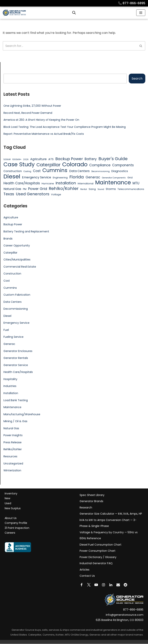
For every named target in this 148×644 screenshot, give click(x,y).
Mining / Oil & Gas (15, 422)
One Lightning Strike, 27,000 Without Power (32, 106)
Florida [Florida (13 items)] (77, 177)
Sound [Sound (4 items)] (101, 189)
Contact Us (87, 576)
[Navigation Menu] (141, 13)
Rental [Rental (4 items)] (84, 189)
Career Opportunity (17, 246)
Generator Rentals (16, 358)
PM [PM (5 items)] (25, 189)
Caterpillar (10, 253)
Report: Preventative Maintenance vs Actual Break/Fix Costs (44, 134)
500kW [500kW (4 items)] (7, 159)
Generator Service (16, 365)
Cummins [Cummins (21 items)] (55, 170)
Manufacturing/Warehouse (22, 414)
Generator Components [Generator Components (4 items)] (114, 178)
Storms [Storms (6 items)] (111, 189)
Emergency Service (16, 323)
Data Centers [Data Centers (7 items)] (79, 171)
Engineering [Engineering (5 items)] (60, 178)
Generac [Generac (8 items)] (93, 177)
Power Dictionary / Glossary (98, 557)
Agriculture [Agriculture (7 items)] (38, 159)
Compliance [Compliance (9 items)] (100, 165)
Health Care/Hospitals (18, 372)
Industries (10, 386)
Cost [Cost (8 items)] (37, 171)
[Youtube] (96, 585)
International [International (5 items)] (86, 184)
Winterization (12, 471)
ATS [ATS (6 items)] (51, 159)
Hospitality (10, 379)
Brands (8, 239)
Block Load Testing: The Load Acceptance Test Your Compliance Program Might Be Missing (65, 127)
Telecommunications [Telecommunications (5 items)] (131, 189)
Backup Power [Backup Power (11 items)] (69, 159)
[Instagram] (103, 585)
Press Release (13, 443)
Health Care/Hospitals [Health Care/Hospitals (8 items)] (22, 183)
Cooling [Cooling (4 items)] (27, 171)
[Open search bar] (74, 13)
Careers (10, 533)
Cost (7, 281)
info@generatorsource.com (125, 615)
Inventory (11, 494)
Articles (85, 570)
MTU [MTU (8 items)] (136, 183)
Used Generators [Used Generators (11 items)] (33, 194)
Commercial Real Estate (20, 267)
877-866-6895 (132, 3)
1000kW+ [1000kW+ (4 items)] (17, 159)
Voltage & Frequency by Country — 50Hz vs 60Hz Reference (109, 536)
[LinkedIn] (111, 585)
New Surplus (13, 508)
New (7, 499)
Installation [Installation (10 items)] (66, 183)
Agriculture (11, 217)
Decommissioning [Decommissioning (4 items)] (100, 171)
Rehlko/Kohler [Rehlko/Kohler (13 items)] (64, 189)
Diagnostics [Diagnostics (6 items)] (120, 171)
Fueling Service (13, 337)
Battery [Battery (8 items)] (91, 159)
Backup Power (13, 225)
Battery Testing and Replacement (26, 232)
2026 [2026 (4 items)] (26, 159)
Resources (10, 457)
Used (8, 503)
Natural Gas (11, 429)
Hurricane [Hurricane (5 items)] (48, 184)
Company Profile (16, 523)
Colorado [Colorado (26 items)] (75, 165)
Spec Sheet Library (92, 495)
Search (137, 79)
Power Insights (13, 436)
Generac (9, 344)
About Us (11, 518)
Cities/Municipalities (17, 260)
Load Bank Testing (16, 400)
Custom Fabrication (17, 295)
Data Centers (13, 302)
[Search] (70, 46)
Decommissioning (16, 309)
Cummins (10, 288)
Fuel (6, 330)
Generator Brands (91, 502)
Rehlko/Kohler (13, 450)
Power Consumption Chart (98, 551)
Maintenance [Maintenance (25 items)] (113, 183)
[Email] (118, 585)
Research (86, 508)
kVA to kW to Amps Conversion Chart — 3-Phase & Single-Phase (108, 523)
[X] (89, 585)
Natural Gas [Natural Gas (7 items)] (12, 189)
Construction (12, 274)
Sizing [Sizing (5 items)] (92, 189)
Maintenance (12, 407)
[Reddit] (125, 585)
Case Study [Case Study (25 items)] (19, 165)
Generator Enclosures (18, 351)
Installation (11, 393)
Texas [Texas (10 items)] (9, 194)
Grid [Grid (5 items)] (130, 178)
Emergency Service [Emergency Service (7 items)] (37, 177)
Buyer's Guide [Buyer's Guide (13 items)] (113, 159)
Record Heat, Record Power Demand (28, 113)
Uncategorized (13, 464)
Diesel (7, 316)
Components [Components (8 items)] (123, 165)
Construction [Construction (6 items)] (13, 171)
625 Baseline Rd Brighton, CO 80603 (120, 620)
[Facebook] (82, 585)
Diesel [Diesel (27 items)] (12, 176)
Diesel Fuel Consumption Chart (100, 545)
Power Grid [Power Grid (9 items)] (38, 189)
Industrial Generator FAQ (96, 564)
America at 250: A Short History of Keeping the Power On (41, 120)
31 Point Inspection (17, 528)
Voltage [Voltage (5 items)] (56, 195)
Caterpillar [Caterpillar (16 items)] (48, 165)
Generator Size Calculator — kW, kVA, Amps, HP (111, 514)
